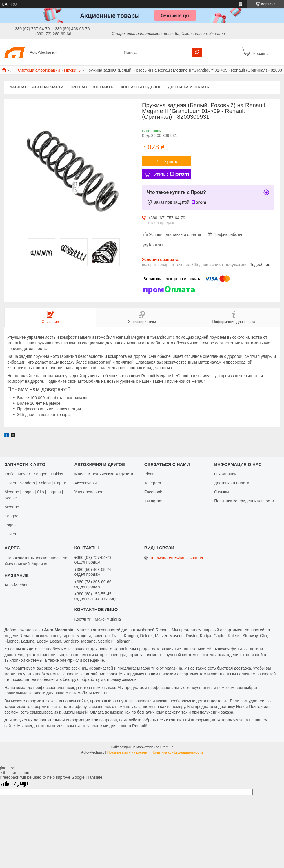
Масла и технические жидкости (104, 474)
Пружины (73, 70)
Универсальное (89, 492)
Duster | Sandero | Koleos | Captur (35, 483)
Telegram (153, 483)
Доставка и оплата (188, 87)
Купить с (171, 174)
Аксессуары (85, 483)
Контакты (104, 87)
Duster (10, 534)
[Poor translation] (21, 784)
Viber (149, 474)
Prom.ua (167, 747)
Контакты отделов (141, 87)
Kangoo (11, 516)
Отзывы (222, 492)
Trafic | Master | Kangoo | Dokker (34, 474)
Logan (10, 525)
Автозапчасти (48, 87)
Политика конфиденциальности (244, 501)
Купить (171, 161)
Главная (17, 87)
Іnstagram (153, 501)
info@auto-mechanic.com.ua (177, 558)
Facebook (153, 492)
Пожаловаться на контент (128, 752)
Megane (12, 507)
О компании (225, 474)
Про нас (78, 87)
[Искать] (197, 52)
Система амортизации (39, 70)
